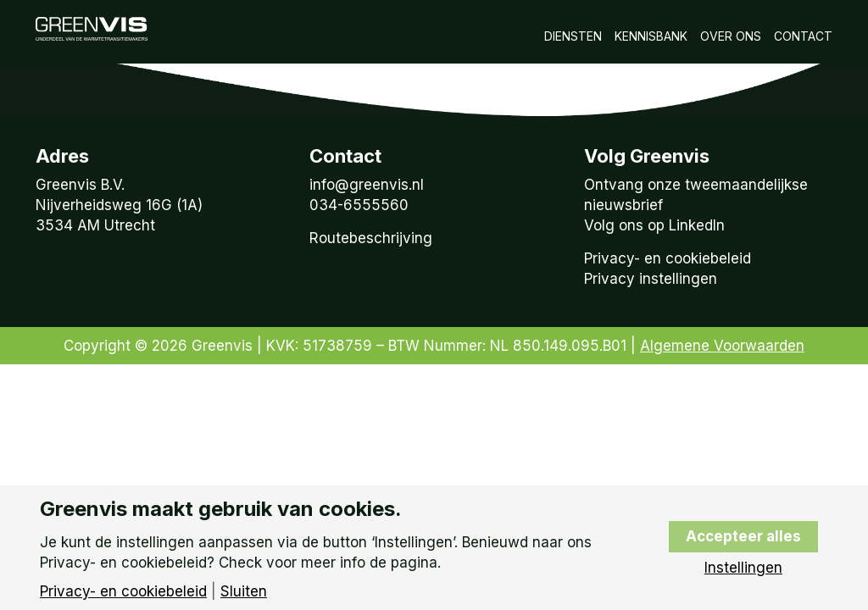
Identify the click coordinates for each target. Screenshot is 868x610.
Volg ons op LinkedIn (654, 225)
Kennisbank (651, 36)
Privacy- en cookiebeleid (668, 258)
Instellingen (743, 568)
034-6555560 (359, 205)
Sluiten (244, 592)
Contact (803, 36)
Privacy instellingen (651, 279)
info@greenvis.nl (367, 185)
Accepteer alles (743, 536)
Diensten (573, 36)
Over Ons (731, 36)
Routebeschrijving (371, 238)
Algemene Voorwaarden (722, 346)
